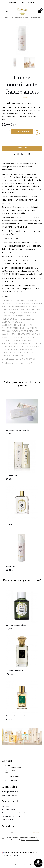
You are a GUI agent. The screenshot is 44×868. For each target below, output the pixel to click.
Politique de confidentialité (13, 816)
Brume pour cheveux (10, 792)
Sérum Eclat (10, 566)
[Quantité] (5, 132)
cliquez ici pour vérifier (11, 856)
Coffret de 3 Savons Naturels (17, 430)
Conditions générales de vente (14, 813)
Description (22, 148)
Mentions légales (9, 810)
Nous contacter (12, 781)
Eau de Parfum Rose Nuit (15, 671)
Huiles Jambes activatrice (16, 625)
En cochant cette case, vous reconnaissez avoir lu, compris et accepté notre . (22, 839)
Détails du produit (22, 154)
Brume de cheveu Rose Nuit (17, 716)
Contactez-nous (8, 820)
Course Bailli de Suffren (11, 795)
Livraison (5, 806)
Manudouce (10, 521)
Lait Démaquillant (13, 476)
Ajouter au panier (22, 132)
